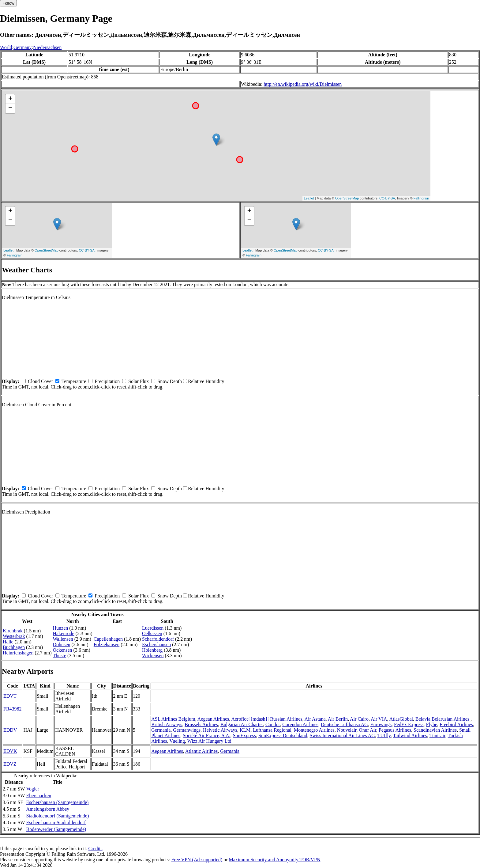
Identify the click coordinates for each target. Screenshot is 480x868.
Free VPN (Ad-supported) (197, 860)
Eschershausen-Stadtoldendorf (56, 823)
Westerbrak (14, 636)
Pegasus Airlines (395, 730)
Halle (8, 642)
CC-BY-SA (387, 198)
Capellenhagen (108, 639)
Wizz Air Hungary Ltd (209, 741)
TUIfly (384, 735)
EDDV (10, 730)
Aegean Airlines (213, 719)
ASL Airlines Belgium (173, 719)
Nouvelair (347, 730)
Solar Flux (139, 381)
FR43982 (13, 709)
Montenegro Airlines (314, 730)
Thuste (60, 656)
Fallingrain (421, 198)
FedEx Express (409, 724)
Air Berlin (338, 719)
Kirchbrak (13, 631)
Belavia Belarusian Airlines (443, 719)
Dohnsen (62, 644)
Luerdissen (153, 628)
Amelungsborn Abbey (48, 809)
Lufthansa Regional (272, 730)
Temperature (74, 381)
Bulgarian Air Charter (242, 724)
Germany (23, 47)
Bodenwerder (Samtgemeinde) (56, 829)
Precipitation (107, 381)
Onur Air (367, 730)
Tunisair (437, 735)
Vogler (32, 789)
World (6, 47)
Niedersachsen (47, 47)
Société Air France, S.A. (207, 735)
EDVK (10, 751)
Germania (161, 730)
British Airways (167, 724)
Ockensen (63, 650)
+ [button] (10, 99)
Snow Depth (170, 381)
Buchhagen (14, 647)
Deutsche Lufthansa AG (344, 724)
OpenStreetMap (347, 198)
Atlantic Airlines (201, 751)
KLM (245, 730)
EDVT (10, 696)
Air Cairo (359, 719)
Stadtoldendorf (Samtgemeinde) (57, 816)
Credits (95, 849)
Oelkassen (152, 633)
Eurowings (381, 724)
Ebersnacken (39, 796)
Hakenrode (64, 633)
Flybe (432, 724)
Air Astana (315, 719)
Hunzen (61, 628)
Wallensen (63, 639)
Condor (273, 724)
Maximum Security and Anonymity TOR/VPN (275, 860)
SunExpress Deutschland (283, 735)
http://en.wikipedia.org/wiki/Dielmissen (303, 84)
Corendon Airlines (300, 724)
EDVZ (10, 764)
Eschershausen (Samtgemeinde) (57, 802)
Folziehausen (107, 644)
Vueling (177, 741)
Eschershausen (156, 644)
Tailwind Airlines (410, 735)
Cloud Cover (40, 381)
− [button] (10, 108)
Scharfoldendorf (158, 639)
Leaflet (309, 198)
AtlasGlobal (401, 719)
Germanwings (187, 730)
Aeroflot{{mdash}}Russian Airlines (267, 719)
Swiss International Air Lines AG (342, 735)
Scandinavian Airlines (435, 730)
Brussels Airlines (201, 724)
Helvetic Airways (220, 730)
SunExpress (244, 735)
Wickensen (153, 656)
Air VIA (379, 719)
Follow (8, 3)
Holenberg (152, 650)
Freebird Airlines (456, 724)
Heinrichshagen (18, 653)
